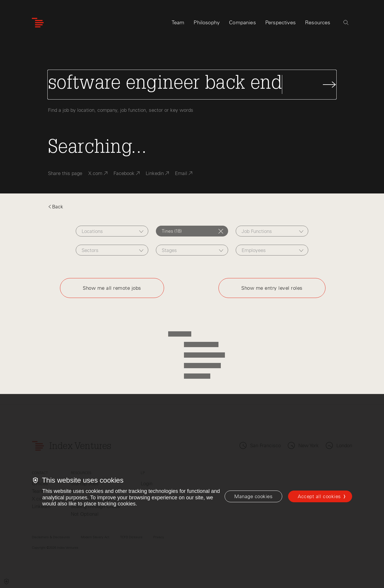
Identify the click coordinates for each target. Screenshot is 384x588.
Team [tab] (178, 23)
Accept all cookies (319, 496)
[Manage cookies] (253, 496)
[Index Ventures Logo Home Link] (38, 23)
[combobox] (112, 231)
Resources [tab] (318, 23)
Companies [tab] (242, 23)
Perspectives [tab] (280, 23)
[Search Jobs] (192, 85)
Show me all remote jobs (112, 288)
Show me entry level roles (272, 288)
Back (56, 207)
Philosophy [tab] (207, 23)
